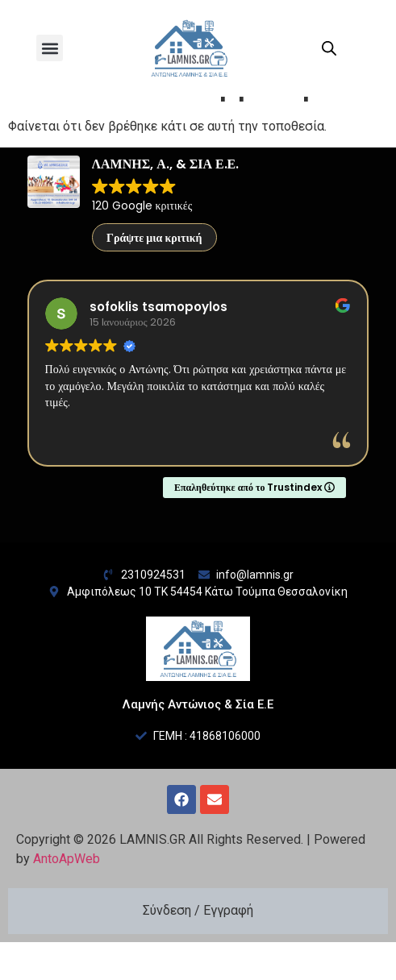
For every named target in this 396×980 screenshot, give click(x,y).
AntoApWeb (67, 897)
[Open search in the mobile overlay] (329, 48)
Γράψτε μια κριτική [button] (154, 276)
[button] (50, 48)
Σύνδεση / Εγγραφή (198, 948)
